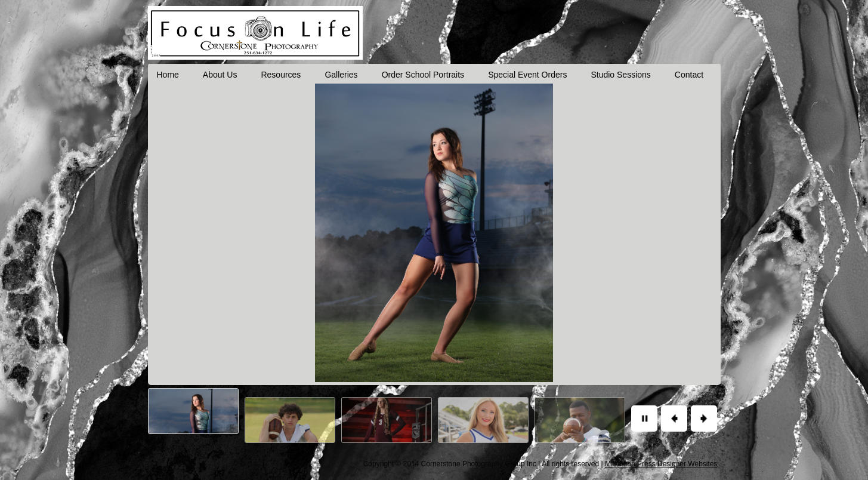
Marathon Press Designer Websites (661, 464)
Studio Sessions (620, 75)
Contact (689, 75)
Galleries (341, 75)
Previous (674, 419)
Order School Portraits (423, 75)
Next (704, 419)
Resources (281, 75)
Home (168, 75)
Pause (644, 419)
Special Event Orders (527, 75)
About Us (220, 75)
